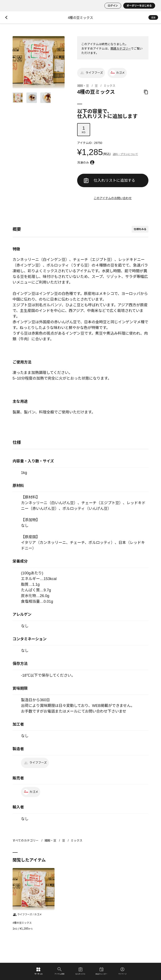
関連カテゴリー (121, 49)
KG (84, 130)
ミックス (109, 86)
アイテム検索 (60, 971)
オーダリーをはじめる (139, 6)
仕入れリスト (80, 971)
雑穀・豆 (83, 86)
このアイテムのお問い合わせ (113, 198)
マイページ (122, 971)
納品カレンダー (101, 971)
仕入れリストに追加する (110, 180)
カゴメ (117, 73)
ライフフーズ (91, 73)
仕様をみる (140, 229)
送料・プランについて (125, 154)
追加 (153, 18)
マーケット (39, 971)
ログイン (113, 6)
